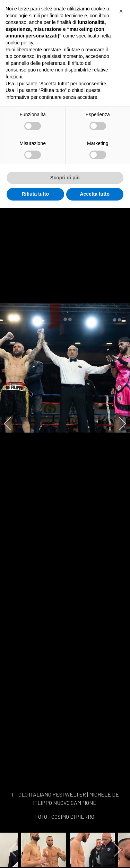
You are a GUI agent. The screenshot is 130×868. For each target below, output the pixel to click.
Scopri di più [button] (65, 178)
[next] (118, 424)
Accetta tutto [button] (95, 194)
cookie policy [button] (19, 43)
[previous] (12, 424)
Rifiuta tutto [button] (35, 194)
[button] (121, 11)
